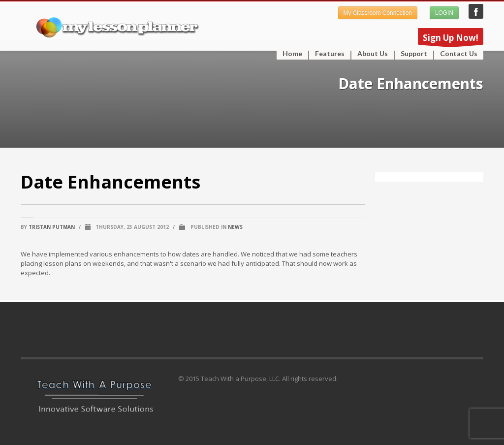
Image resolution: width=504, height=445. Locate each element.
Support (411, 54)
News (235, 227)
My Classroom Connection (378, 13)
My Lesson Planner (476, 11)
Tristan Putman (52, 227)
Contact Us (459, 54)
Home (292, 54)
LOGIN (444, 13)
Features (327, 54)
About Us (373, 54)
